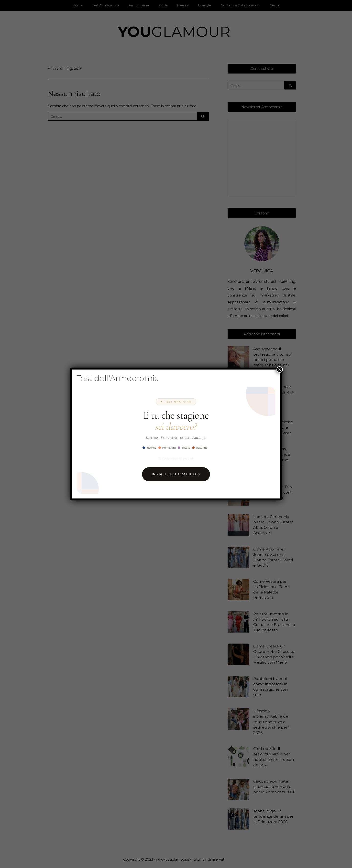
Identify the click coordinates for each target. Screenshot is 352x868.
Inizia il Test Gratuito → (176, 474)
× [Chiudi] (280, 370)
